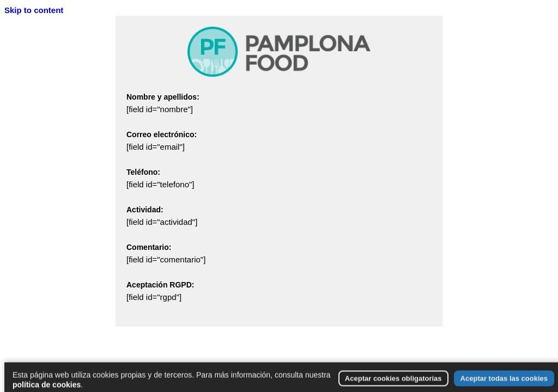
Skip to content (34, 10)
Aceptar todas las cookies (504, 383)
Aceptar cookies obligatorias (393, 383)
